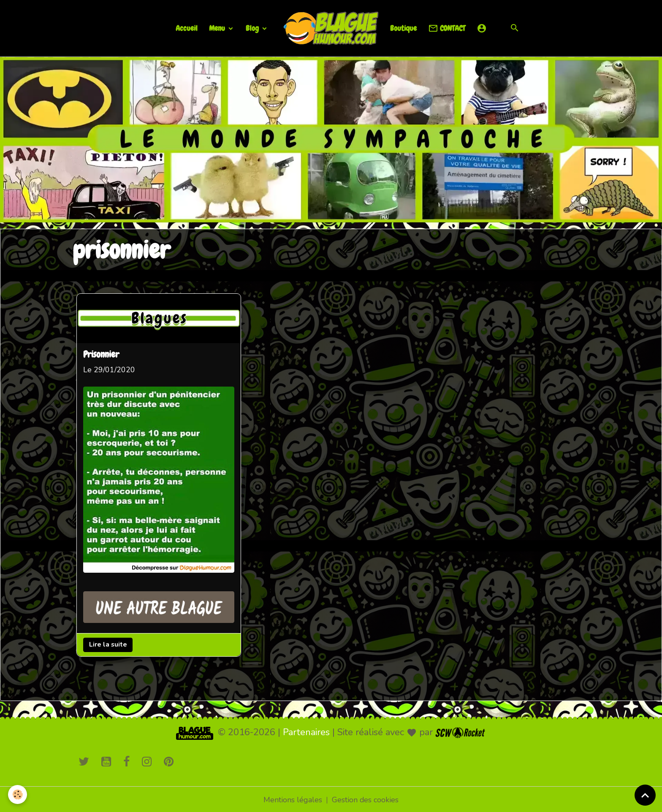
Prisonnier (102, 355)
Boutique (403, 28)
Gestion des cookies (365, 798)
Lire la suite (108, 644)
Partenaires (306, 731)
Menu (218, 28)
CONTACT (447, 28)
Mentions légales (293, 798)
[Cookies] (18, 794)
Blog (253, 28)
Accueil (187, 28)
